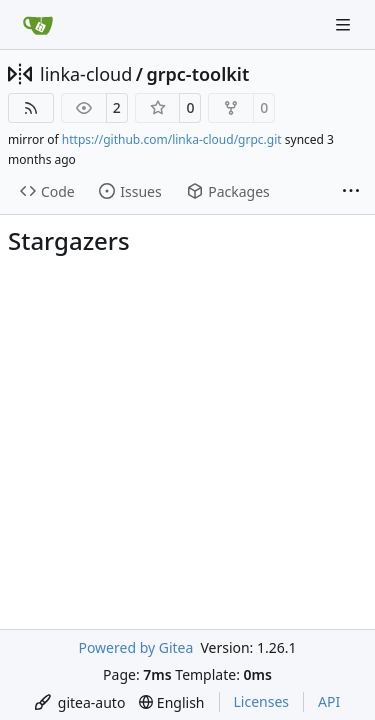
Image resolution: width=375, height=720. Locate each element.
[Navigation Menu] (345, 24)
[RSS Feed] (31, 108)
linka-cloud (86, 74)
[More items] (351, 192)
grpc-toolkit (197, 74)
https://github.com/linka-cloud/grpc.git (172, 139)
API (329, 701)
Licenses (262, 701)
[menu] (80, 702)
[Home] (38, 25)
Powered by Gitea (135, 647)
